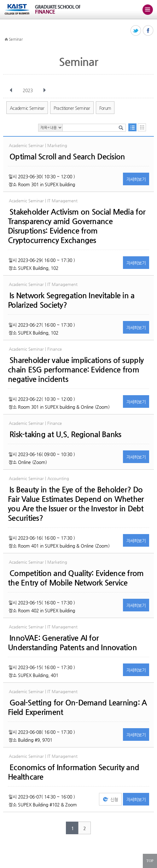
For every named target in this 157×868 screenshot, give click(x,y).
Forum (105, 108)
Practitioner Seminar (72, 108)
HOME (6, 39)
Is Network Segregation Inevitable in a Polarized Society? (71, 300)
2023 (28, 90)
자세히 (136, 179)
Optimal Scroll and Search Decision (67, 157)
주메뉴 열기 (148, 9)
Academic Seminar (27, 108)
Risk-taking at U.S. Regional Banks (65, 434)
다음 (44, 90)
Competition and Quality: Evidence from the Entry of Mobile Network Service (76, 578)
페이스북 (148, 31)
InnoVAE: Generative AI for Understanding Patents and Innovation (72, 643)
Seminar (16, 39)
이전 (11, 90)
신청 (114, 800)
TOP (150, 861)
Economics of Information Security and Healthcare (73, 772)
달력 (142, 127)
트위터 (136, 31)
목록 (132, 127)
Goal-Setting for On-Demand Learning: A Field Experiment (77, 707)
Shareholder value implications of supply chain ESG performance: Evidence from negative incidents (76, 370)
